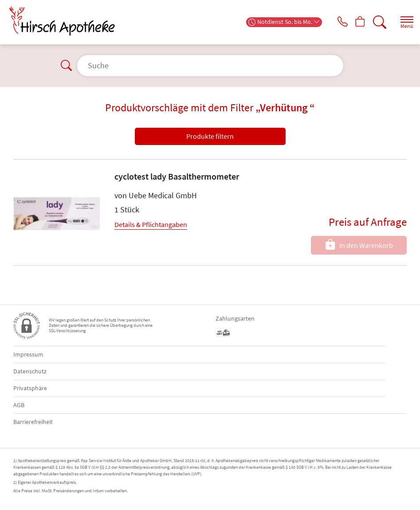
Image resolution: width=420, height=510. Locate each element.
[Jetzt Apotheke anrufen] (336, 22)
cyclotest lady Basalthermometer (177, 176)
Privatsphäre (30, 388)
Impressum (28, 354)
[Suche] (378, 22)
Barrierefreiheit (33, 422)
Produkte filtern (210, 136)
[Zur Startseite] (66, 21)
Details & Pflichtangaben (151, 224)
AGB (19, 405)
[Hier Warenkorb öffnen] (357, 22)
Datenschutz (30, 371)
